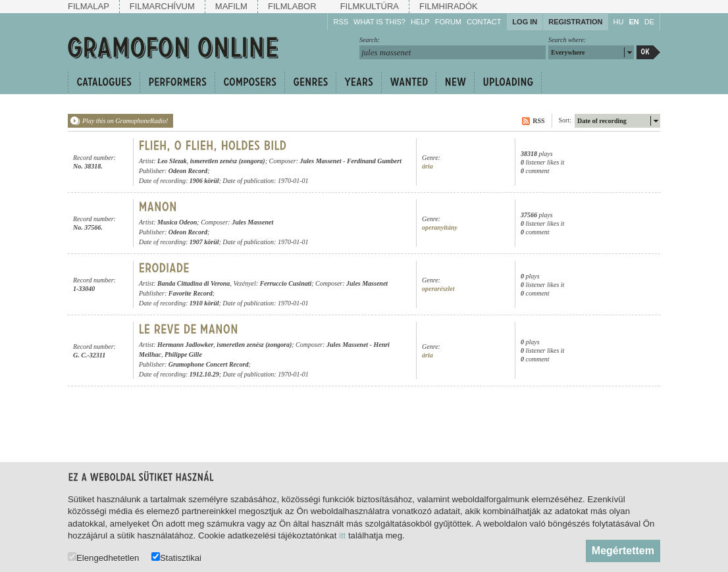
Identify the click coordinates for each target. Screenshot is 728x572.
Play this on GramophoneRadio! (125, 121)
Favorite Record (191, 293)
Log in (525, 22)
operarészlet (438, 289)
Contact (484, 22)
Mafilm (231, 6)
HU (619, 22)
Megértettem (623, 551)
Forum (448, 22)
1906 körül (204, 181)
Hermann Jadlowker (185, 345)
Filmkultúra (370, 6)
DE (649, 22)
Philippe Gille (183, 354)
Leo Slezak (172, 161)
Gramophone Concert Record (209, 364)
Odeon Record (188, 171)
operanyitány (440, 227)
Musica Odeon (177, 222)
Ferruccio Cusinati (286, 283)
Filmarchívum (162, 6)
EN (634, 22)
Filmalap (89, 6)
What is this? (379, 22)
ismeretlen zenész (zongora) (228, 161)
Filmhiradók (449, 6)
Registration (575, 22)
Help (420, 22)
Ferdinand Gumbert (374, 161)
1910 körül (204, 303)
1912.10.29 (204, 374)
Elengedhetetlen (103, 557)
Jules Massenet (320, 161)
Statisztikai (176, 557)
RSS (341, 22)
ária (428, 166)
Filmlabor (292, 6)
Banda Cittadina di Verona (194, 283)
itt (342, 535)
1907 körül (204, 242)
